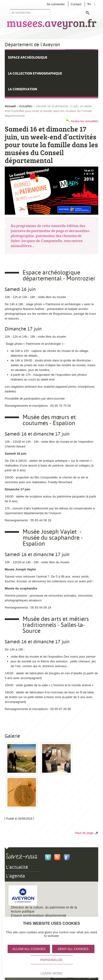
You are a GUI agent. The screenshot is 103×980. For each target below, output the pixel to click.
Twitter (48, 857)
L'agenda (15, 876)
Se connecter (56, 4)
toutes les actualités (85, 121)
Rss (57, 857)
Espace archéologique (28, 57)
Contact (76, 4)
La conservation (23, 89)
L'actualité (17, 867)
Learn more (51, 973)
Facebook (67, 857)
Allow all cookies (29, 949)
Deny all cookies (73, 949)
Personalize (51, 960)
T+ (89, 4)
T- (95, 4)
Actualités (26, 106)
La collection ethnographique (35, 73)
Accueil (10, 106)
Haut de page (84, 833)
